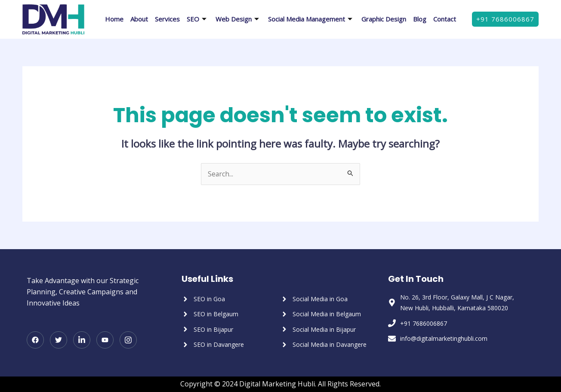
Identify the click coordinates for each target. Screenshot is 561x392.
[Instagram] (128, 340)
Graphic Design (384, 19)
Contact (445, 19)
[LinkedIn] (82, 340)
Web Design (238, 19)
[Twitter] (59, 340)
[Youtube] (105, 340)
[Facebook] (35, 340)
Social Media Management (311, 19)
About (139, 19)
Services (167, 19)
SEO (198, 19)
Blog (420, 19)
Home (114, 19)
